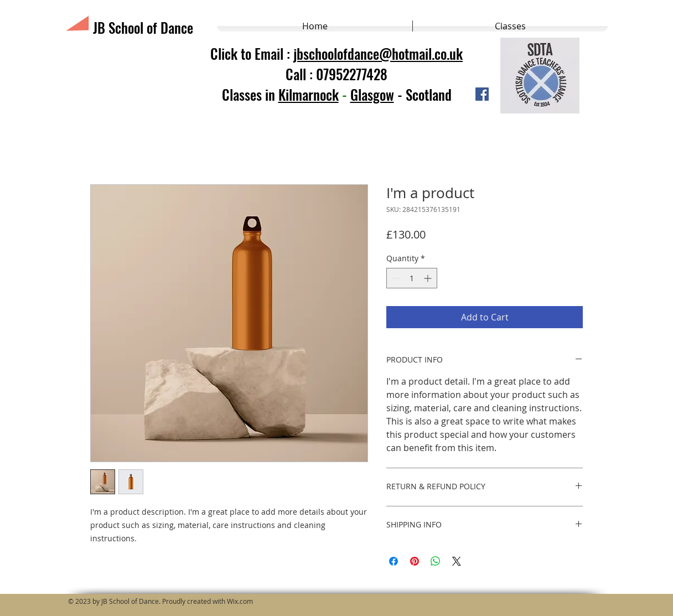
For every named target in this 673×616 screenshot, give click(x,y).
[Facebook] (482, 94)
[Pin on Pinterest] (415, 561)
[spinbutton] (412, 278)
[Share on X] (457, 561)
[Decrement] (395, 278)
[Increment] (429, 278)
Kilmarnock (309, 94)
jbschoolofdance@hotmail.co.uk (378, 53)
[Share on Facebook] (394, 561)
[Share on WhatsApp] (436, 561)
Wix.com (240, 601)
